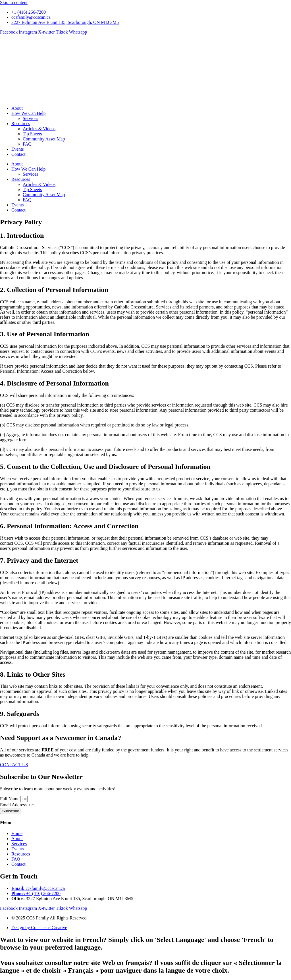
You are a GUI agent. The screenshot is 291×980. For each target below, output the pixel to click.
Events (18, 149)
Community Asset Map (44, 139)
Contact (18, 154)
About (17, 108)
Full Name (10, 799)
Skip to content (14, 2)
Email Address (14, 805)
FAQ (27, 144)
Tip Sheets (32, 134)
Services (30, 118)
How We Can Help (29, 113)
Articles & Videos (39, 129)
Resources (21, 124)
